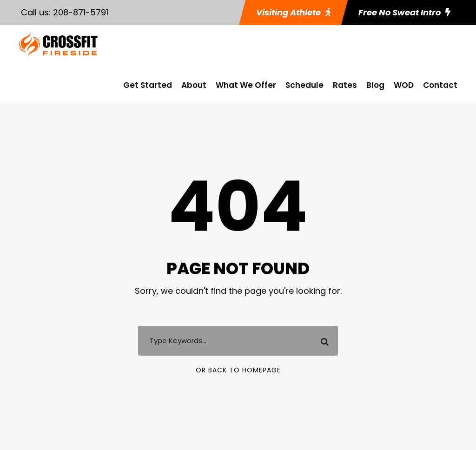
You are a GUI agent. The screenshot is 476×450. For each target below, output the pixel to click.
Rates (345, 85)
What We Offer (246, 85)
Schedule (304, 85)
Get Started (148, 85)
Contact (440, 85)
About (194, 85)
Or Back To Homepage (238, 370)
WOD (404, 85)
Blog (375, 85)
